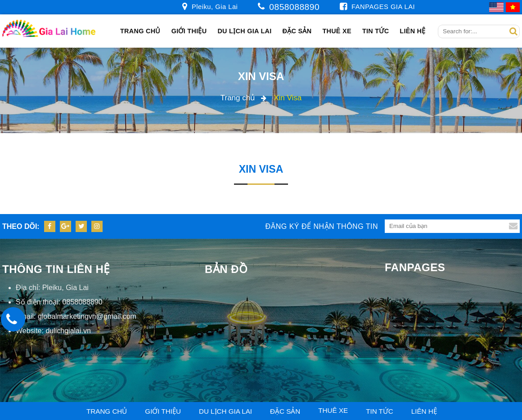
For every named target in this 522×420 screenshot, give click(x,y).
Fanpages (415, 267)
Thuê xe (337, 31)
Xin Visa (261, 76)
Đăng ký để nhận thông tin (322, 226)
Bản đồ (226, 269)
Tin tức (376, 31)
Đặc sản (297, 31)
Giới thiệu (189, 31)
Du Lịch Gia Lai (244, 31)
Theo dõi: (21, 226)
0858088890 (294, 7)
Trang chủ (140, 31)
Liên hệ (412, 31)
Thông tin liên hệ (56, 269)
